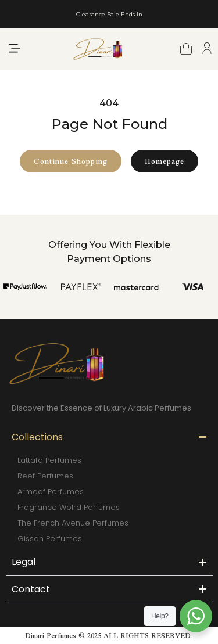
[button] (15, 49)
